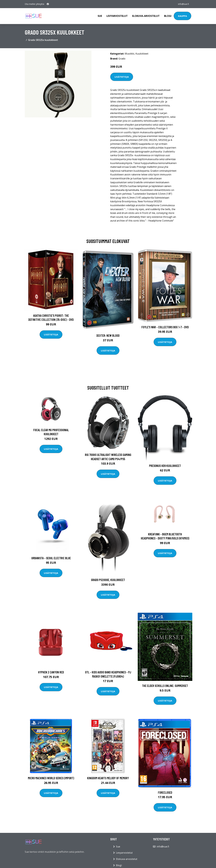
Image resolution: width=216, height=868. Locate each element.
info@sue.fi (183, 4)
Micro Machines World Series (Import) (51, 778)
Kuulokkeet (142, 54)
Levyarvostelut (117, 16)
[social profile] (48, 4)
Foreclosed (165, 792)
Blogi (168, 16)
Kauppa (182, 16)
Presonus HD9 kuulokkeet (165, 466)
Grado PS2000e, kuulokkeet (108, 580)
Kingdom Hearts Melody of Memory (108, 778)
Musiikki (130, 54)
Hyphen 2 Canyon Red (51, 672)
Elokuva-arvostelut (146, 16)
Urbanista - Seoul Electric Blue (51, 558)
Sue (100, 16)
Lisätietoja (122, 77)
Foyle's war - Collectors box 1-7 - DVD (165, 327)
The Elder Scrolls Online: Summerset (165, 686)
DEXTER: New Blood (108, 335)
